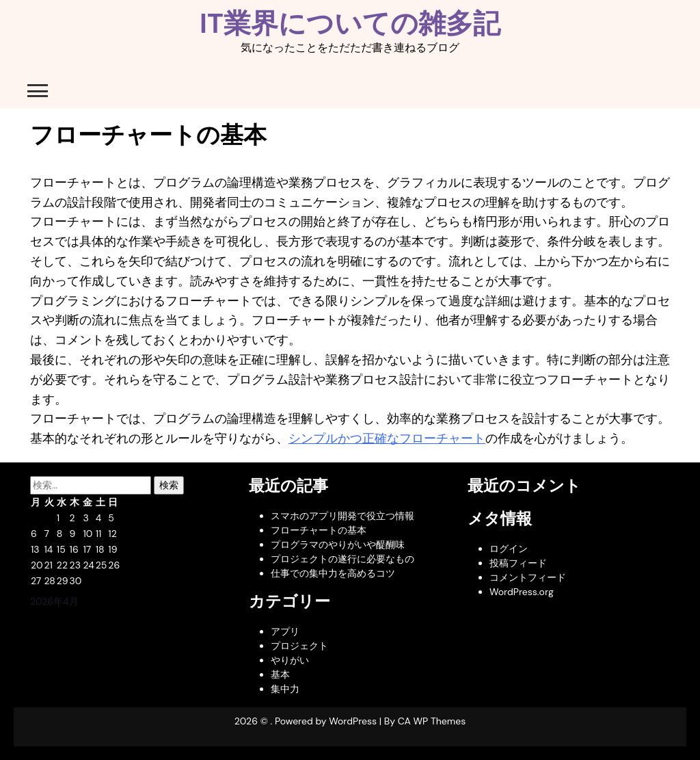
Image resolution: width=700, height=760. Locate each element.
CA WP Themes (432, 721)
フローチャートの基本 (319, 530)
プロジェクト (299, 646)
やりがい (290, 660)
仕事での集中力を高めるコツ (333, 573)
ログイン (509, 549)
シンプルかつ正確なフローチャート (387, 438)
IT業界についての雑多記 (350, 23)
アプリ (285, 631)
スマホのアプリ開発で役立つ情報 (342, 516)
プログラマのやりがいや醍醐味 (338, 545)
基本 (280, 674)
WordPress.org (522, 592)
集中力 (285, 689)
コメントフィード (528, 577)
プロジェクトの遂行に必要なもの (342, 559)
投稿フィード (518, 563)
